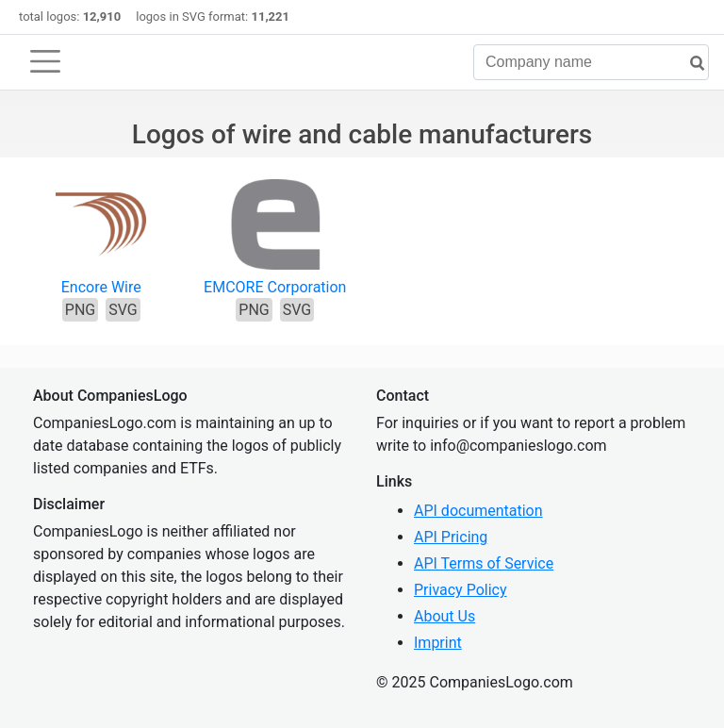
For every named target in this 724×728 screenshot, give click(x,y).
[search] (690, 64)
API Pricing (451, 537)
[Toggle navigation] (45, 61)
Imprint (438, 643)
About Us (444, 616)
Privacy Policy (461, 590)
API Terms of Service (484, 563)
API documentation (478, 511)
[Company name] (591, 62)
